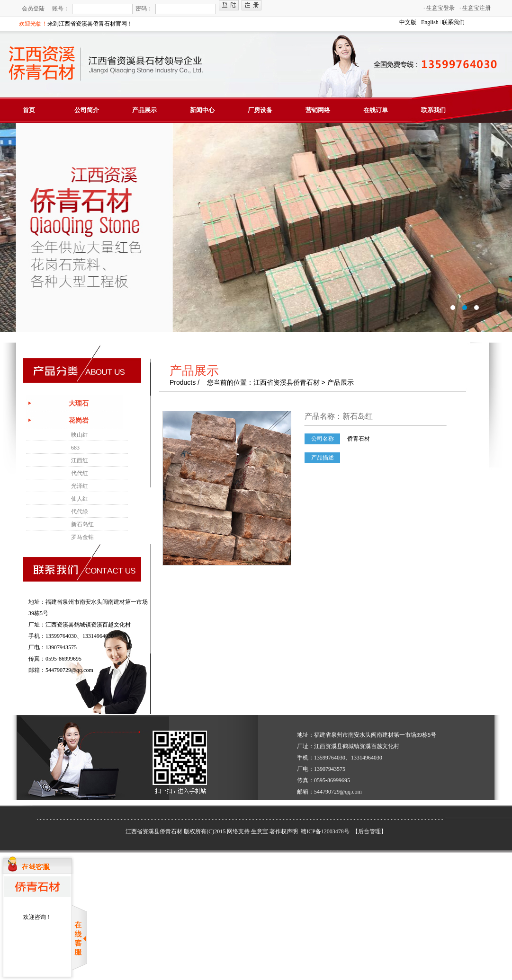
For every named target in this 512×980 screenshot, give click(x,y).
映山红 (80, 435)
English (430, 22)
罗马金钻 (82, 537)
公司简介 (87, 110)
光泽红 (80, 486)
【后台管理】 (369, 831)
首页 (29, 110)
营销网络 (318, 110)
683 (75, 448)
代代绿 (80, 512)
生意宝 (260, 831)
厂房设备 (260, 110)
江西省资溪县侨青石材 (154, 831)
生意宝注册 (475, 8)
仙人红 (80, 499)
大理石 (79, 403)
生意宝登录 (439, 8)
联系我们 (453, 22)
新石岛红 (82, 524)
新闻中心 (202, 110)
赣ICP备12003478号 (326, 831)
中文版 (408, 22)
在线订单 (376, 110)
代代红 (80, 473)
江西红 (80, 460)
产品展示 (144, 110)
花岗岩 (79, 420)
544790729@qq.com (69, 670)
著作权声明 (284, 831)
